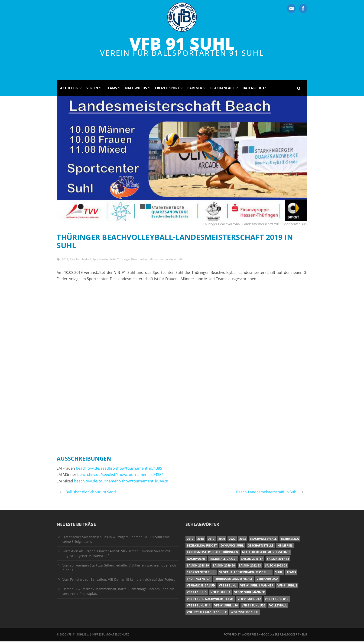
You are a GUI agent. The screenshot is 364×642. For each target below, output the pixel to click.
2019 (65, 260)
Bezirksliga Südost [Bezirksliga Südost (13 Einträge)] (202, 546)
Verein (92, 89)
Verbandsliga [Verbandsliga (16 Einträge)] (267, 579)
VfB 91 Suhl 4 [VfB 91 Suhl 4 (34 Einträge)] (220, 593)
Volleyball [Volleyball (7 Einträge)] (278, 606)
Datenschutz (254, 89)
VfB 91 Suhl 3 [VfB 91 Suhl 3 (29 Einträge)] (197, 593)
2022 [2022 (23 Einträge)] (232, 539)
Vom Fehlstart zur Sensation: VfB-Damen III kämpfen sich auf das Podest (119, 580)
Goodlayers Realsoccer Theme (284, 635)
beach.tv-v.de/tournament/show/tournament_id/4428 (121, 482)
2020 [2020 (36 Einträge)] (222, 539)
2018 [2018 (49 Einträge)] (201, 539)
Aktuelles (69, 89)
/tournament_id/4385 (143, 469)
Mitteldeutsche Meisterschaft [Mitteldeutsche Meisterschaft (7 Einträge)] (266, 553)
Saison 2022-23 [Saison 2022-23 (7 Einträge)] (250, 566)
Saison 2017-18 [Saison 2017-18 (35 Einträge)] (278, 559)
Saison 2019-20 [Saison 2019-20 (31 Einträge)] (224, 566)
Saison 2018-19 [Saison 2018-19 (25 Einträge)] (198, 566)
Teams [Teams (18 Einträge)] (291, 573)
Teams (112, 89)
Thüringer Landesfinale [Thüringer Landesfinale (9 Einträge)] (233, 579)
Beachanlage (222, 89)
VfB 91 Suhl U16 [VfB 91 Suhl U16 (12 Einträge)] (226, 606)
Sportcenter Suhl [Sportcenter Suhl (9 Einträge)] (201, 573)
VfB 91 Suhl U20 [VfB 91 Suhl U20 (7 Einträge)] (253, 606)
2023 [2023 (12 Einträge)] (243, 539)
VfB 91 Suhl (182, 43)
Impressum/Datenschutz (110, 635)
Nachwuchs (136, 89)
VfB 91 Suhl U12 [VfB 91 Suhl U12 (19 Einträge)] (249, 600)
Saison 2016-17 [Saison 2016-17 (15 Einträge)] (252, 559)
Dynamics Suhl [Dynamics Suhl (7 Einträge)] (232, 546)
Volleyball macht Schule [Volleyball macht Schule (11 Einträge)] (207, 613)
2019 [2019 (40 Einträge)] (211, 539)
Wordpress (250, 635)
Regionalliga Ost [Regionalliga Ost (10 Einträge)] (223, 559)
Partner (195, 89)
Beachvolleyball (80, 260)
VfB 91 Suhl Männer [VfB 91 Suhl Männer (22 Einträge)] (250, 593)
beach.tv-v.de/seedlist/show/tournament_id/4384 (120, 475)
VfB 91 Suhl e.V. (78, 635)
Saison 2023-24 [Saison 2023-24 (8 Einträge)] (276, 566)
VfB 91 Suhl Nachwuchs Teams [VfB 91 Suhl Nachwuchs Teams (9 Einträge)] (210, 600)
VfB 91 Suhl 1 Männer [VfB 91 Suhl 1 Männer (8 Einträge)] (257, 586)
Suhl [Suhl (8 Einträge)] (279, 573)
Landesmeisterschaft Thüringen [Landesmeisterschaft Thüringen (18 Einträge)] (213, 553)
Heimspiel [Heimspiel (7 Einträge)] (285, 546)
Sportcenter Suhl (104, 260)
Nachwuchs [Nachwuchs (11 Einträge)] (196, 559)
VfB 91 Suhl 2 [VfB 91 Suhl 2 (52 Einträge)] (287, 586)
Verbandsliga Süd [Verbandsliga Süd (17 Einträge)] (201, 586)
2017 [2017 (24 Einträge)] (190, 539)
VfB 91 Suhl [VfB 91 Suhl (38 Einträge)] (228, 586)
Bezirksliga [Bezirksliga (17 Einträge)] (290, 539)
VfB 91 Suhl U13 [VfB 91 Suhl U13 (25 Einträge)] (277, 600)
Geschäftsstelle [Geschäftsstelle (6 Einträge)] (261, 546)
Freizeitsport (167, 89)
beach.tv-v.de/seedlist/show (100, 469)
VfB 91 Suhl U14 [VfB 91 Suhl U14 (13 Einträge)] (199, 606)
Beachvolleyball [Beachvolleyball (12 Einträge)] (263, 539)
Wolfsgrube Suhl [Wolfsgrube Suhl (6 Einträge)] (245, 613)
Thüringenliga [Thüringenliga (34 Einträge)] (199, 579)
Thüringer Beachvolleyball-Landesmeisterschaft (150, 260)
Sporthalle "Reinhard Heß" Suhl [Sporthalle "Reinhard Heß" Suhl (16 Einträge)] (245, 573)
